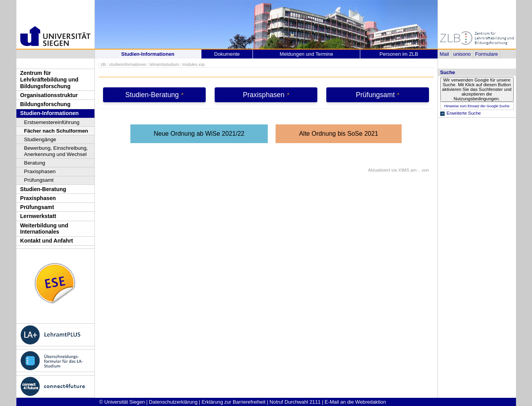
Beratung (35, 163)
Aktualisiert (379, 170)
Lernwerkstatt (38, 216)
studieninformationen (128, 65)
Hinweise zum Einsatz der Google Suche (477, 106)
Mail (444, 54)
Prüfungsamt (39, 180)
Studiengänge (40, 139)
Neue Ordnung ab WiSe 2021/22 (199, 134)
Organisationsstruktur (49, 95)
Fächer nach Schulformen (56, 131)
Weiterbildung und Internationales (44, 229)
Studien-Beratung (43, 189)
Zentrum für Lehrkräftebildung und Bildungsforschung (49, 79)
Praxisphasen (40, 171)
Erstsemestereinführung (52, 122)
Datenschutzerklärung (173, 402)
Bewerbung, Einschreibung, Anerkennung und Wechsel (56, 151)
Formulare (486, 54)
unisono (462, 54)
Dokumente (227, 54)
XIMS (404, 170)
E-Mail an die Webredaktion (355, 402)
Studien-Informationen (50, 113)
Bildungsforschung (45, 104)
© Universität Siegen (122, 402)
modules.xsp (193, 65)
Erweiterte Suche (464, 113)
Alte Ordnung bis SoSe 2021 (339, 134)
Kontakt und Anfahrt (47, 241)
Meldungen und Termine (307, 54)
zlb (103, 65)
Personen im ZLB (399, 54)
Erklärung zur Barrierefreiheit (234, 402)
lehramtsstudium (164, 65)
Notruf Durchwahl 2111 (295, 402)
